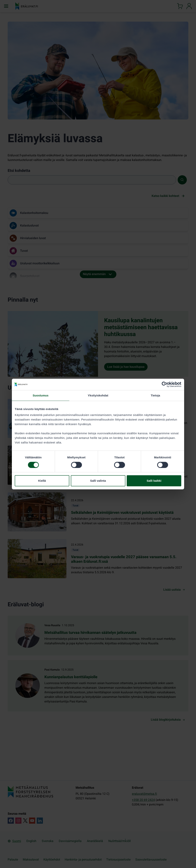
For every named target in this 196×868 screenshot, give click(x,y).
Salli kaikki (154, 481)
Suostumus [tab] (41, 395)
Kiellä (42, 481)
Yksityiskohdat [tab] (98, 395)
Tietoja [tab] (156, 395)
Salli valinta (98, 481)
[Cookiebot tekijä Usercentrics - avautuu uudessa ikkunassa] (165, 384)
